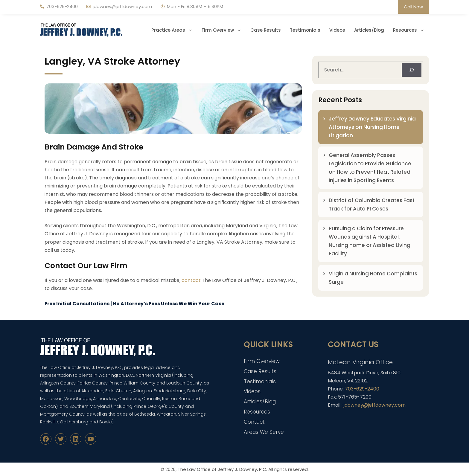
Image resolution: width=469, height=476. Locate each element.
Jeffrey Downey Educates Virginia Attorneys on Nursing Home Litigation (372, 127)
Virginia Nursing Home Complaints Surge (373, 278)
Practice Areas (174, 30)
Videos (337, 30)
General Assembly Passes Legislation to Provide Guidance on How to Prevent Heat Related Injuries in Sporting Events (370, 168)
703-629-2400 (62, 6)
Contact (254, 422)
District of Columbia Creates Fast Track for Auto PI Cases (372, 205)
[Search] (412, 70)
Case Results (266, 30)
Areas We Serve (264, 432)
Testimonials (305, 30)
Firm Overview (224, 30)
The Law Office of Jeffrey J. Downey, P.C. (222, 469)
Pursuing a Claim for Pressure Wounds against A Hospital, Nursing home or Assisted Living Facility (370, 241)
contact (191, 280)
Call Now (413, 7)
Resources (411, 30)
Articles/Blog (369, 30)
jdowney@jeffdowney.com (122, 6)
